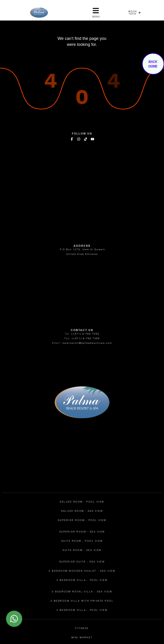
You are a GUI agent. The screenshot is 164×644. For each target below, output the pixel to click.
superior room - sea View (82, 532)
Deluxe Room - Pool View (82, 502)
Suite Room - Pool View (82, 541)
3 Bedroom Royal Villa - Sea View (82, 592)
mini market (82, 637)
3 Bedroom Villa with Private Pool (82, 601)
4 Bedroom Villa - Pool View (82, 610)
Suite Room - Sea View (82, 550)
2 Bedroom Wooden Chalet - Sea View (82, 571)
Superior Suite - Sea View (82, 562)
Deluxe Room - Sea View (82, 511)
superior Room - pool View (82, 520)
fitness (82, 628)
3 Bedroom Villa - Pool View (82, 580)
